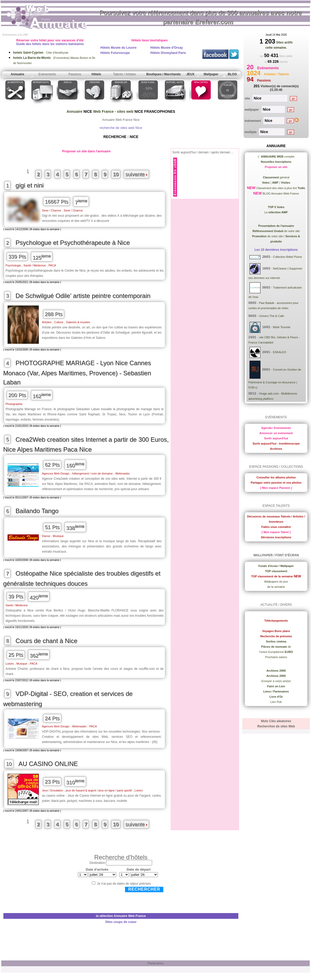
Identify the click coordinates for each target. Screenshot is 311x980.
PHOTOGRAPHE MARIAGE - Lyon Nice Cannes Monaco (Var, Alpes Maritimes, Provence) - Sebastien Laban (77, 373)
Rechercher (144, 889)
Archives (276, 449)
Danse (46, 536)
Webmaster (123, 473)
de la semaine (276, 587)
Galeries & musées (78, 322)
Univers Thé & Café (271, 316)
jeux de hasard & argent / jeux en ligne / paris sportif (99, 790)
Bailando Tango (37, 511)
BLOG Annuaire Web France (280, 193)
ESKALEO (280, 352)
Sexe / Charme (51, 210)
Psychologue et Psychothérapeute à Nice (73, 243)
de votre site (276, 231)
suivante (136, 174)
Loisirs (10, 664)
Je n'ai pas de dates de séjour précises (124, 884)
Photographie (14, 404)
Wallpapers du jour (276, 582)
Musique (58, 536)
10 (116, 174)
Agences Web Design (56, 473)
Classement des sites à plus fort (280, 188)
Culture (59, 322)
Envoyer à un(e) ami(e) (276, 681)
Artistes (47, 322)
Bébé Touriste (282, 327)
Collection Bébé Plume (287, 257)
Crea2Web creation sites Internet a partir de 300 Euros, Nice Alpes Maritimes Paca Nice (86, 445)
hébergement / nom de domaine (92, 473)
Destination (97, 863)
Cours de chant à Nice (46, 641)
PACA (52, 265)
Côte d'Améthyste (41, 53)
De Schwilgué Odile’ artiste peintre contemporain (83, 296)
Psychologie (13, 265)
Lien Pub (276, 702)
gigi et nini (30, 185)
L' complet (276, 157)
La (276, 212)
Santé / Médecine (35, 265)
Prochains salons (276, 657)
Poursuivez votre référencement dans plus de (201, 17)
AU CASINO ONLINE (48, 764)
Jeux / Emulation (52, 790)
